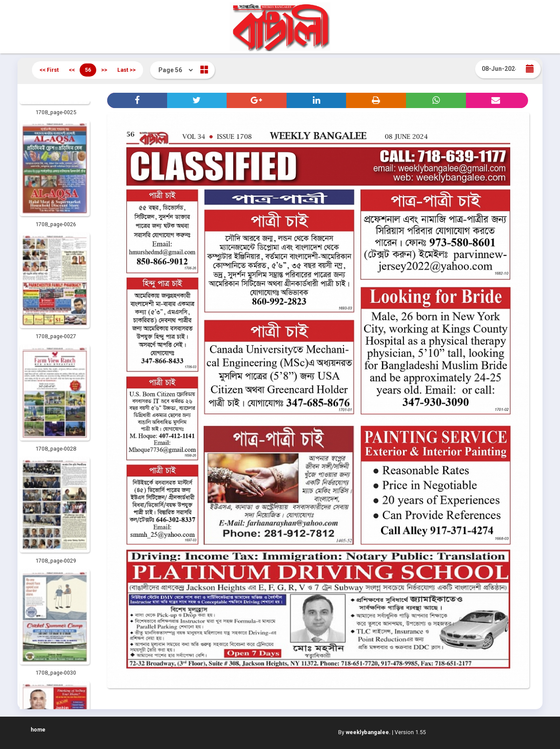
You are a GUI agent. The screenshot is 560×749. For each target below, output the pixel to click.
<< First (49, 70)
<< (72, 70)
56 (88, 70)
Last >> (126, 70)
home (38, 730)
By (364, 732)
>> (104, 70)
